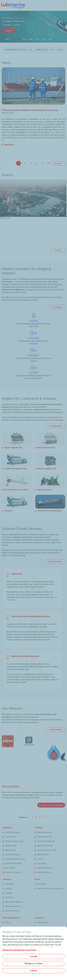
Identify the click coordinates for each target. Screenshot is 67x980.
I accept (33, 956)
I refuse (34, 971)
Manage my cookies (34, 963)
